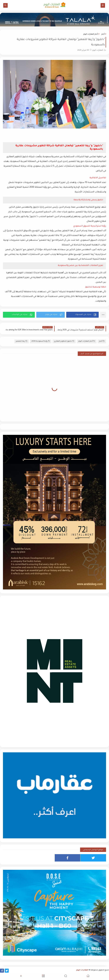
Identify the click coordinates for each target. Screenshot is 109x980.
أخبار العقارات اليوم (91, 34)
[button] (82, 315)
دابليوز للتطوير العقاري (64, 341)
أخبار (103, 34)
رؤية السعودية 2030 (41, 341)
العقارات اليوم (82, 970)
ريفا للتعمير (22, 341)
